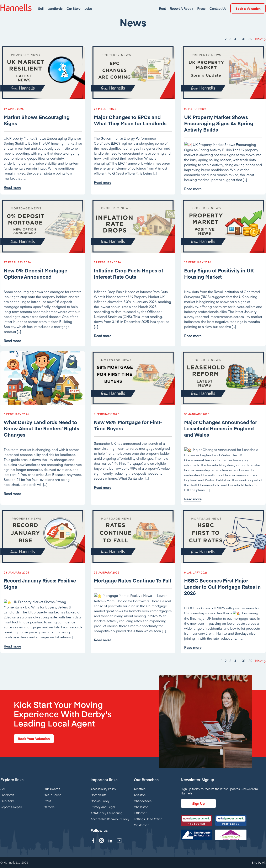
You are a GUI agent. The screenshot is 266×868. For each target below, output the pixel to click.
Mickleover (141, 825)
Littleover (140, 813)
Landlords (7, 795)
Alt (264, 862)
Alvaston (140, 795)
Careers (49, 807)
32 (250, 53)
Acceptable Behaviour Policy (110, 819)
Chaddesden (143, 801)
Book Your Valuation (34, 739)
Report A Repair (11, 807)
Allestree (140, 789)
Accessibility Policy (103, 789)
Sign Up (198, 803)
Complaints (99, 795)
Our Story (7, 801)
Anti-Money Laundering (107, 813)
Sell (3, 789)
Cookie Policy (100, 801)
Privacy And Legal (103, 807)
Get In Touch (52, 795)
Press (47, 801)
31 (244, 53)
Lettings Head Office (148, 819)
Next (259, 53)
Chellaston (141, 807)
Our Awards (52, 789)
